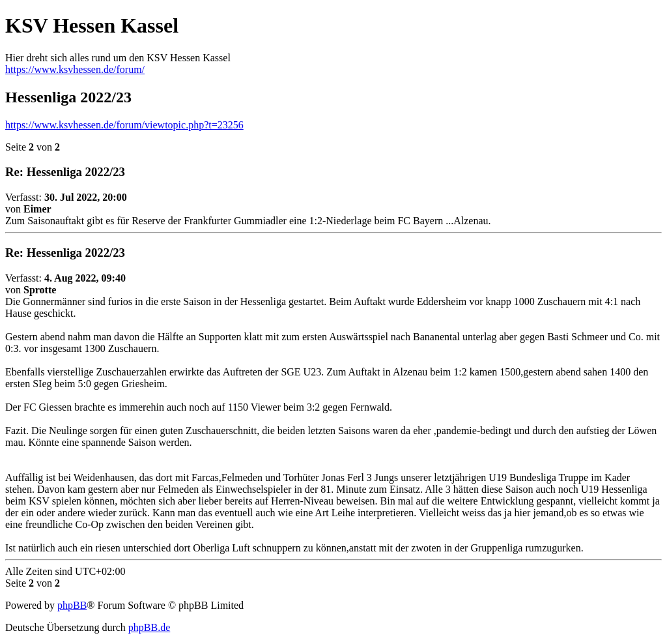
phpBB (72, 605)
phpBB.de (149, 627)
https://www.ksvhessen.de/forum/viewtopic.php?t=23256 (124, 125)
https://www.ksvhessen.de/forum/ (75, 69)
